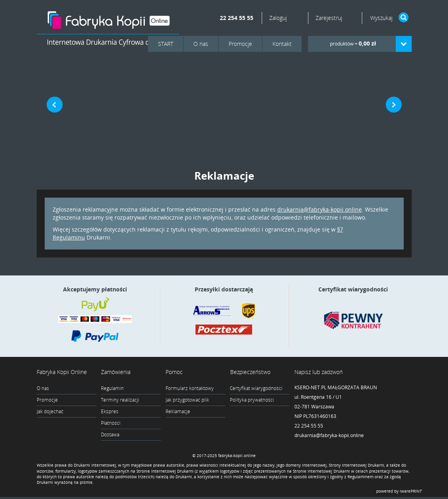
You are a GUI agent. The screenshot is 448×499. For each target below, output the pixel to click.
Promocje (240, 44)
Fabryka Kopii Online (62, 372)
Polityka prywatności (252, 400)
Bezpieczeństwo (250, 372)
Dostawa (110, 435)
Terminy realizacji (120, 400)
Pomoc (174, 372)
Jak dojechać (50, 411)
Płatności (111, 423)
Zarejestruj (329, 18)
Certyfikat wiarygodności (256, 388)
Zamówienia (116, 372)
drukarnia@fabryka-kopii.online (320, 209)
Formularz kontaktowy (190, 388)
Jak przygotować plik (187, 400)
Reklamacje (178, 411)
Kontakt (282, 44)
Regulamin (112, 388)
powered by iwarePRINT (399, 493)
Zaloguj (279, 18)
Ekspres (110, 411)
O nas (201, 44)
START (166, 44)
